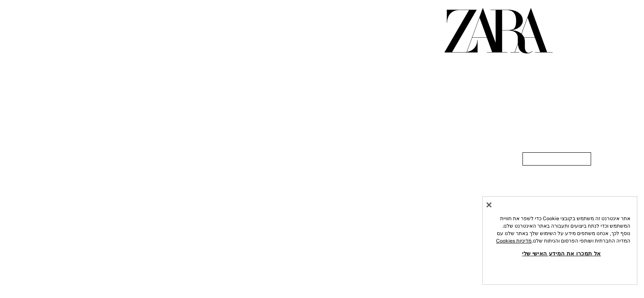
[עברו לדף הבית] (499, 31)
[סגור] (489, 205)
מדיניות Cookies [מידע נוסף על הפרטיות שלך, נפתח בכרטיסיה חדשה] (514, 241)
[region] (560, 240)
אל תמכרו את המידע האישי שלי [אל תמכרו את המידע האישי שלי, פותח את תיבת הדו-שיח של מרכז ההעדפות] (562, 253)
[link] (557, 159)
